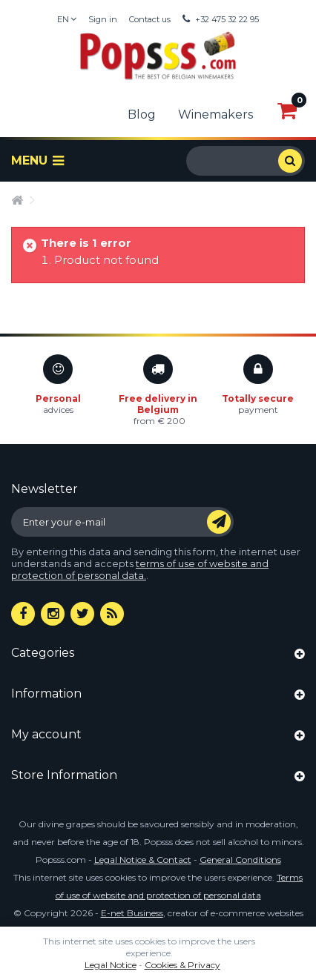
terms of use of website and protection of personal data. (140, 570)
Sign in (103, 19)
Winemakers (215, 115)
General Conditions (240, 860)
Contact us (150, 19)
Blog (142, 115)
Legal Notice (111, 965)
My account (46, 734)
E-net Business (132, 913)
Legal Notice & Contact (143, 860)
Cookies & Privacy (182, 965)
